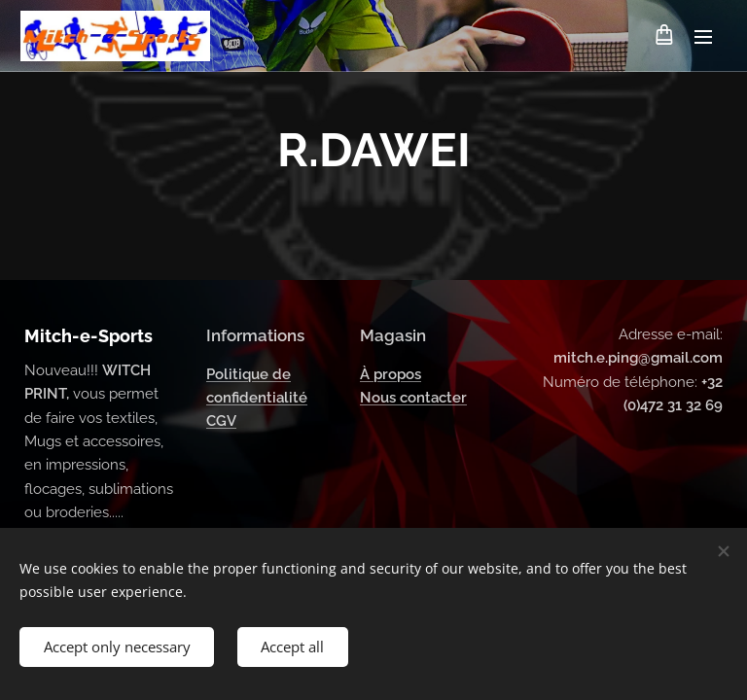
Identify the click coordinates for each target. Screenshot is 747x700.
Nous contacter (413, 398)
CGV (221, 422)
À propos (391, 374)
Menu (703, 37)
